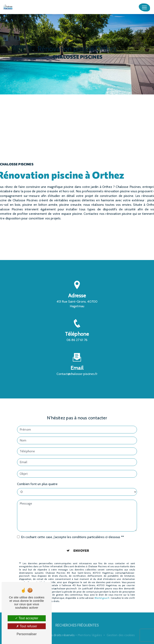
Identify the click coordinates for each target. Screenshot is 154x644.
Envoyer (81, 544)
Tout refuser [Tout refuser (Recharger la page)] (27, 626)
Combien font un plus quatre (37, 477)
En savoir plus (77, 235)
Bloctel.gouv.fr (102, 591)
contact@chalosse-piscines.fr (77, 367)
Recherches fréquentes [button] (77, 625)
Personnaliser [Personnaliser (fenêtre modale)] (27, 634)
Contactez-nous (77, 246)
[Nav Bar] (144, 7)
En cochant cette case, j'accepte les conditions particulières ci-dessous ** (72, 530)
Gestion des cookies (121, 635)
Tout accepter (27, 618)
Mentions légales (90, 635)
